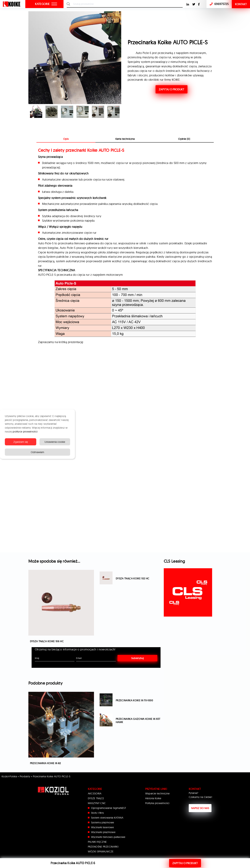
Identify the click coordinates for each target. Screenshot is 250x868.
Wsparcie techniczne (157, 793)
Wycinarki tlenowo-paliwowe (108, 837)
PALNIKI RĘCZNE (97, 842)
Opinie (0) (184, 139)
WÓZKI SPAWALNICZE (101, 851)
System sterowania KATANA (107, 818)
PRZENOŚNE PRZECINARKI (103, 847)
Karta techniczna (125, 139)
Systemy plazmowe (103, 822)
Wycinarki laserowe (102, 827)
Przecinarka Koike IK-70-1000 (134, 700)
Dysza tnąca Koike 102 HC (132, 578)
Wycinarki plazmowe (103, 832)
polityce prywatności (25, 432)
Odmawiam (37, 452)
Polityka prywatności (157, 803)
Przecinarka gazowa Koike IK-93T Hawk (138, 720)
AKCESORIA (95, 793)
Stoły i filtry (98, 813)
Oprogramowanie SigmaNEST (109, 808)
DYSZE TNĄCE (96, 798)
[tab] (125, 139)
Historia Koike (153, 798)
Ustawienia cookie (55, 442)
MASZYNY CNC (97, 803)
